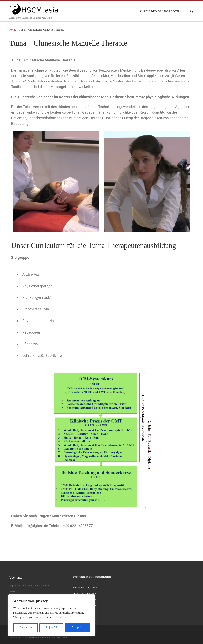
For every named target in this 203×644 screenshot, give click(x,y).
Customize (26, 627)
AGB (12, 591)
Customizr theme (58, 637)
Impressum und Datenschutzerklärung (30, 585)
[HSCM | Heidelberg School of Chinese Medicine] (34, 8)
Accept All (77, 627)
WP (24, 637)
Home (13, 30)
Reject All (52, 627)
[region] (52, 615)
